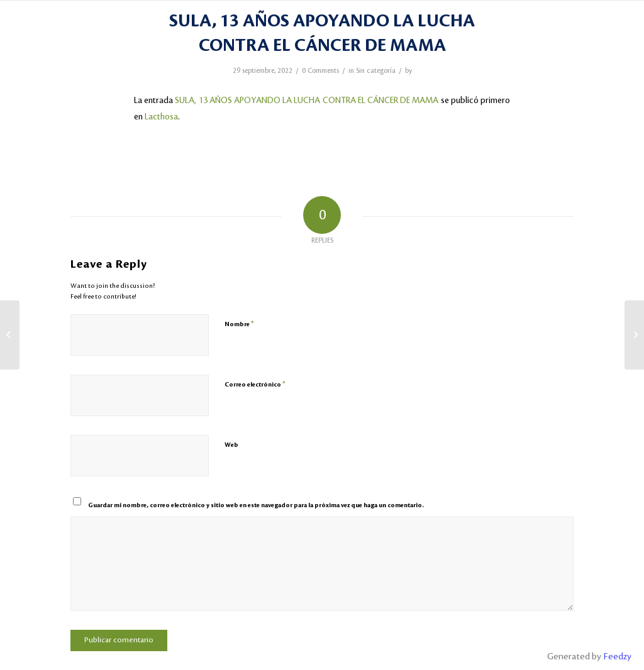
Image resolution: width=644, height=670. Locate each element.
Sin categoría (376, 71)
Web (231, 445)
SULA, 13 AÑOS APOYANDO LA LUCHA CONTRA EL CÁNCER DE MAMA (307, 100)
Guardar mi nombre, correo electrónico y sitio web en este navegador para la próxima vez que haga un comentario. (256, 505)
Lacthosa (161, 117)
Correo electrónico (255, 384)
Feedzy (617, 657)
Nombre (239, 324)
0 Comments (320, 71)
